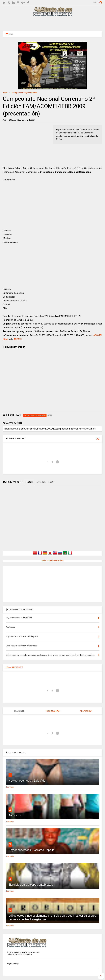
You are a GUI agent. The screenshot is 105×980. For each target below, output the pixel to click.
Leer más (10, 787)
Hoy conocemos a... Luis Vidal (27, 781)
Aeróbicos (15, 815)
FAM (5, 339)
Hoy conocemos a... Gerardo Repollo (32, 850)
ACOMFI (98, 335)
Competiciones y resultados (25, 93)
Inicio (5, 93)
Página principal (13, 964)
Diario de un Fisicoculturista (52, 561)
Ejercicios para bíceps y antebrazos (31, 885)
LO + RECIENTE (14, 667)
